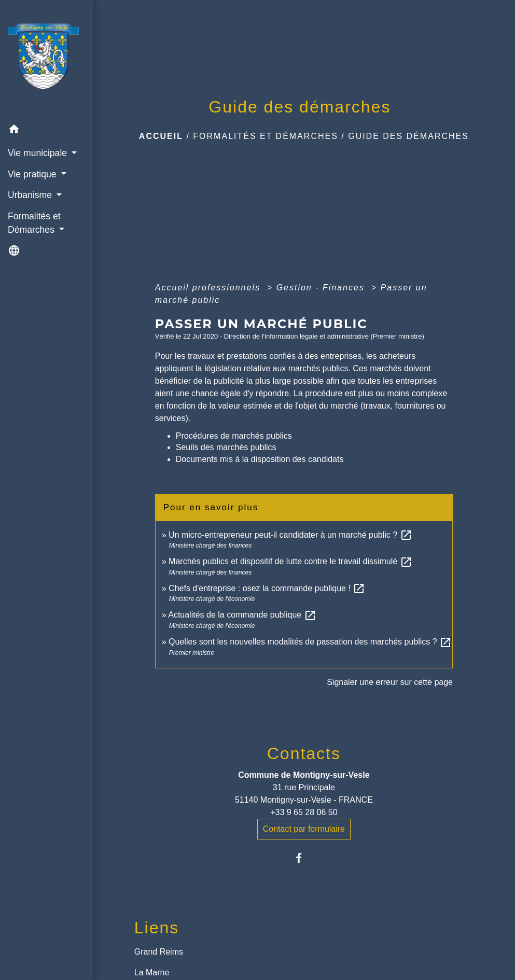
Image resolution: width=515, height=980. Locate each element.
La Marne (152, 972)
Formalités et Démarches (266, 136)
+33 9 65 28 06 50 (304, 812)
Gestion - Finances (322, 288)
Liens (157, 928)
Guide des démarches (408, 136)
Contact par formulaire (304, 829)
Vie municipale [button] (39, 153)
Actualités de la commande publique (242, 615)
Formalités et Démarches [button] (34, 223)
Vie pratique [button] (33, 174)
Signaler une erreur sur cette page (390, 682)
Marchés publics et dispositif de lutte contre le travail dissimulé (290, 561)
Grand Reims (159, 952)
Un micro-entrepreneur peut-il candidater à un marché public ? (290, 535)
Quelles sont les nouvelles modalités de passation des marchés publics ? (310, 642)
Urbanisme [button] (31, 195)
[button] (46, 131)
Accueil (161, 136)
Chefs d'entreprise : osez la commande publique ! (267, 588)
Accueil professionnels (210, 288)
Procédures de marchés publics (234, 436)
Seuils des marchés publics (226, 447)
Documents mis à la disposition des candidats (260, 459)
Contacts (304, 753)
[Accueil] (46, 60)
